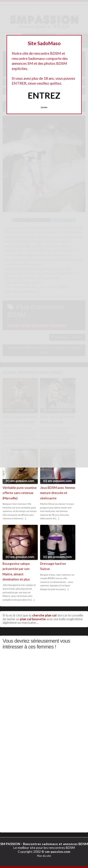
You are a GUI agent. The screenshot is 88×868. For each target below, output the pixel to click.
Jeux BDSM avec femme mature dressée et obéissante (58, 493)
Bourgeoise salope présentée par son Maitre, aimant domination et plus (16, 571)
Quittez (44, 107)
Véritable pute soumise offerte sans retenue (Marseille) (20, 493)
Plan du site (44, 856)
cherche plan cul (44, 615)
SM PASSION (10, 844)
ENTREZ (44, 95)
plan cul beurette (33, 619)
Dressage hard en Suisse (53, 566)
